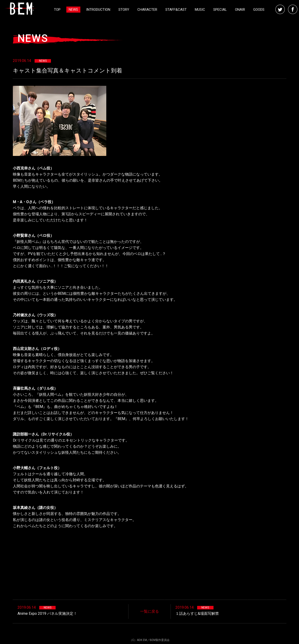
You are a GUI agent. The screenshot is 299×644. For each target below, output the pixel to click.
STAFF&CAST (176, 10)
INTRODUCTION (98, 10)
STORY (124, 10)
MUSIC (200, 10)
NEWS (73, 10)
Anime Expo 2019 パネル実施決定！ (47, 613)
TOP (57, 10)
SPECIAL (220, 10)
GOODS (259, 10)
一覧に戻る (149, 611)
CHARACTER (147, 10)
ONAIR (240, 10)
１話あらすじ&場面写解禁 (197, 613)
